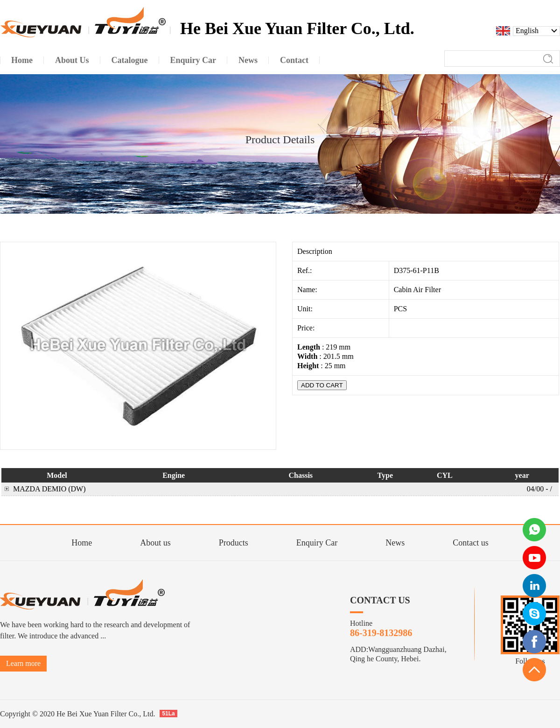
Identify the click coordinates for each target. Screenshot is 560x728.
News (395, 543)
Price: (307, 328)
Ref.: (306, 270)
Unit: (306, 309)
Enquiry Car (317, 543)
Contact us (471, 543)
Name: (308, 290)
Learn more (23, 663)
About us (155, 543)
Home (82, 543)
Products (234, 543)
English (527, 31)
